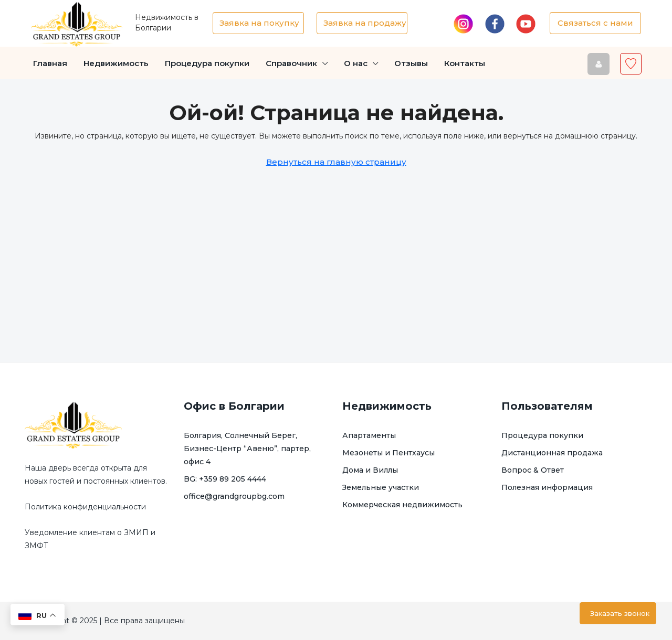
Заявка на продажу (365, 23)
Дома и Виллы (370, 470)
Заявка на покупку (259, 23)
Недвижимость (116, 63)
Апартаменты (369, 435)
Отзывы (411, 63)
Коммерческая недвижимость (402, 505)
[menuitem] (598, 64)
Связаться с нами (595, 23)
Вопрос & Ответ (533, 470)
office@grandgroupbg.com (234, 496)
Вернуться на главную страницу (336, 162)
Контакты (465, 63)
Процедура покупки (207, 63)
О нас (356, 63)
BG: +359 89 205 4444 (225, 479)
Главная (50, 63)
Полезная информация (547, 487)
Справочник (291, 63)
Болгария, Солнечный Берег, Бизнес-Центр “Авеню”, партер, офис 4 (247, 449)
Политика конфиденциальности (85, 507)
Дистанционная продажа (552, 453)
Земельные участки (381, 487)
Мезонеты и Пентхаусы (388, 453)
